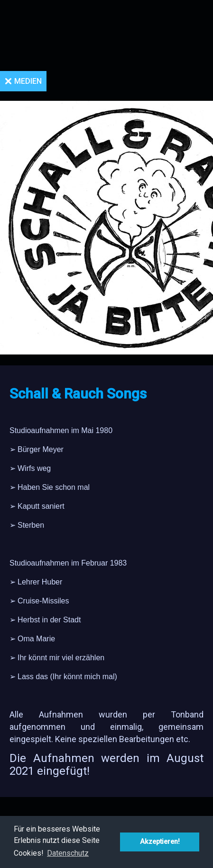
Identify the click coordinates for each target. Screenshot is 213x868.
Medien (28, 81)
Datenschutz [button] (68, 853)
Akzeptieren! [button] (160, 842)
